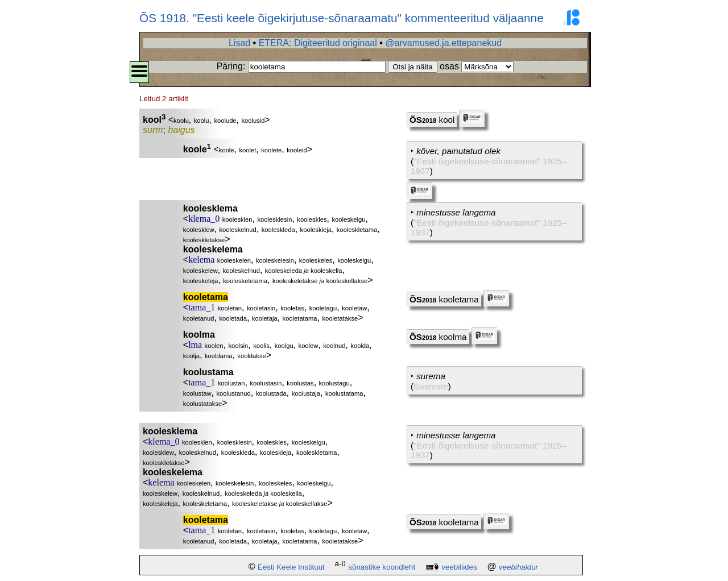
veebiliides (459, 567)
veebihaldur (518, 567)
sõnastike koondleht (382, 567)
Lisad (239, 43)
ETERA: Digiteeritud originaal (318, 43)
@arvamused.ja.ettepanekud (443, 43)
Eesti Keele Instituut (291, 567)
